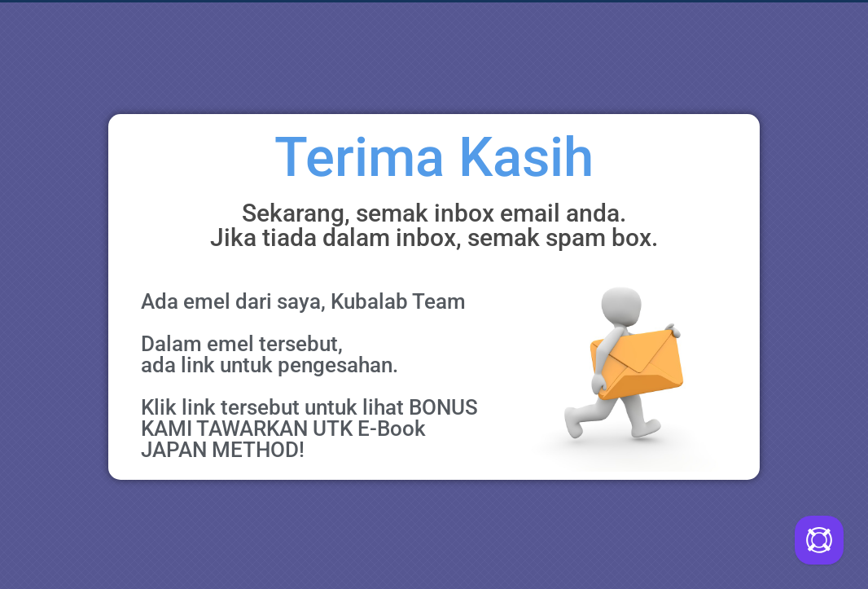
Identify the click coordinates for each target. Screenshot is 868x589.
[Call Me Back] (819, 540)
